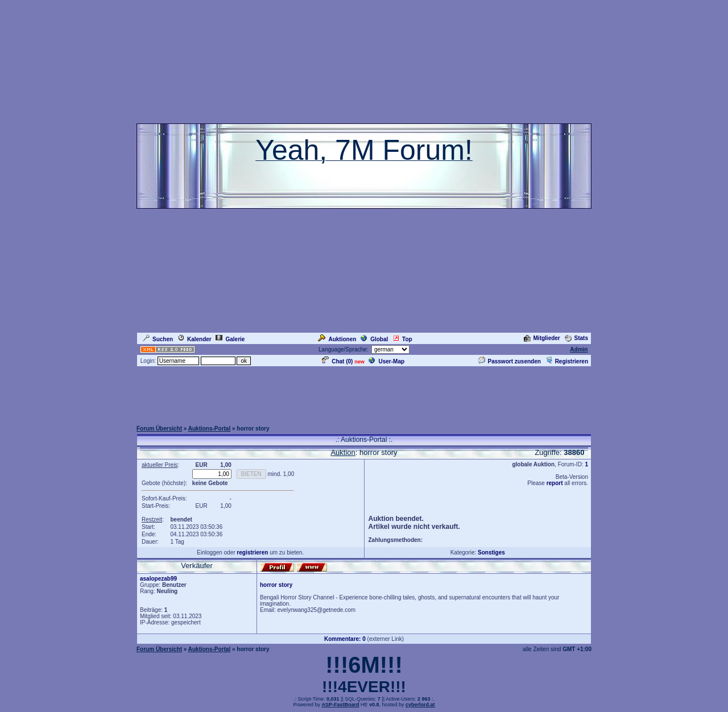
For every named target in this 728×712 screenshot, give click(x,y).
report (555, 483)
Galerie (230, 339)
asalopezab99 (158, 579)
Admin (579, 349)
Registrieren (567, 361)
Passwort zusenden (510, 361)
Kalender (195, 339)
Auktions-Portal (209, 429)
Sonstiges (491, 552)
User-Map (386, 361)
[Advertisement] (364, 394)
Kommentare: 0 (345, 639)
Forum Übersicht (159, 429)
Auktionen (337, 339)
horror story (276, 585)
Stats (576, 338)
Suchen (158, 339)
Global (374, 339)
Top (402, 339)
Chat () (337, 361)
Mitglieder (542, 338)
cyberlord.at (420, 705)
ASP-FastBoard (340, 705)
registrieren (252, 552)
